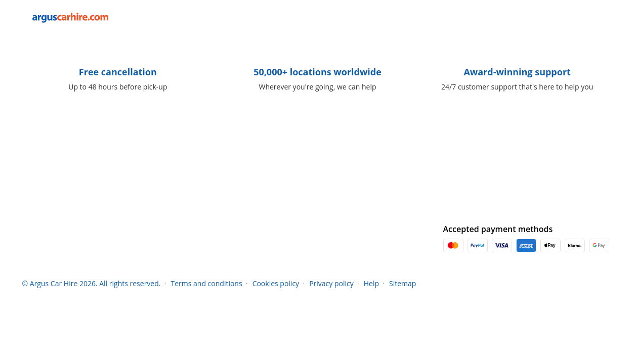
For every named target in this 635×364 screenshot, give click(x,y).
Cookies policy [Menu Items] (276, 283)
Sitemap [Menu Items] (403, 283)
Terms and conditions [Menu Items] (206, 283)
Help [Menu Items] (371, 283)
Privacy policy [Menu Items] (331, 283)
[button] (602, 18)
